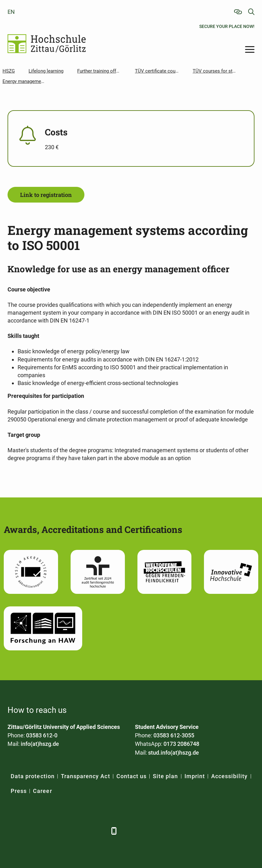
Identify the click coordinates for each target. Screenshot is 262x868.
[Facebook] (13, 831)
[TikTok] (99, 831)
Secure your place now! (227, 26)
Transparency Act (86, 776)
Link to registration (46, 195)
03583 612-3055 (174, 735)
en (11, 12)
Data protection (33, 776)
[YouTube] (65, 831)
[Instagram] (82, 831)
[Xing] (48, 831)
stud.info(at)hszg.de (174, 753)
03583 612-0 (42, 735)
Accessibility (230, 776)
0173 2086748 (181, 744)
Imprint (195, 776)
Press (19, 791)
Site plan (165, 776)
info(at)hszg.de (40, 744)
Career (42, 791)
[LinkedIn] (30, 831)
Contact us (132, 776)
